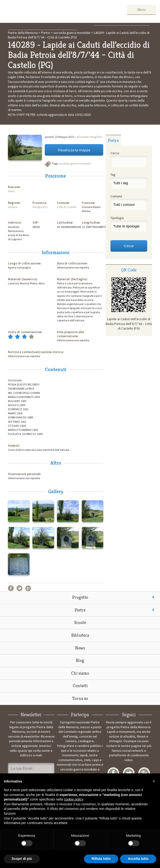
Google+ (28, 588)
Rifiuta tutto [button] (101, 859)
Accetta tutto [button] (138, 859)
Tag (113, 175)
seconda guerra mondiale (75, 163)
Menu (141, 10)
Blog (80, 660)
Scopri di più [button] (22, 859)
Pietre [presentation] (113, 140)
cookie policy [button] (74, 799)
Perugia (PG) (40, 207)
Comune (116, 196)
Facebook (11, 588)
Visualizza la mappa (74, 150)
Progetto (80, 597)
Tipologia (117, 218)
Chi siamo (80, 673)
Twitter (19, 588)
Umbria (13, 207)
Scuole (80, 622)
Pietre (80, 610)
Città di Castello (67, 207)
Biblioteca (80, 635)
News (80, 648)
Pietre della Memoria (40, 11)
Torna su (80, 698)
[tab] (113, 140)
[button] (154, 781)
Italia (11, 191)
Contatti (80, 686)
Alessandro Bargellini (89, 137)
